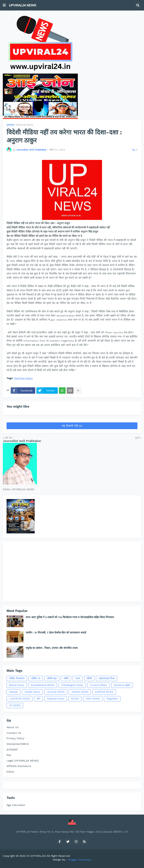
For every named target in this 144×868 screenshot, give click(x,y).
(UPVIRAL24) (38, 856)
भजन (78, 678)
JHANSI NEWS (80, 692)
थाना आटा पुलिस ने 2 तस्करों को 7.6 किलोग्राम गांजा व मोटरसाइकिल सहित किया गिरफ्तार (70, 617)
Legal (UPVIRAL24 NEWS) (23, 761)
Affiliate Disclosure (19, 766)
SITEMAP (12, 750)
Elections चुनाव (122, 685)
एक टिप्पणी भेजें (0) (72, 426)
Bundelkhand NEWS (43, 685)
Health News (32, 692)
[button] (4, 5)
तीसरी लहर (52, 678)
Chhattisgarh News (72, 685)
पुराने (137, 438)
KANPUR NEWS (104, 692)
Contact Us (14, 733)
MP (39, 699)
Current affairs (99, 685)
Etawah (13, 692)
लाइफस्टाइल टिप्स (107, 678)
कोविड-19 (36, 678)
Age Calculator (16, 805)
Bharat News (17, 685)
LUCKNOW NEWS (20, 699)
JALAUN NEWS (56, 692)
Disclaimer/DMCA (18, 744)
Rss (9, 755)
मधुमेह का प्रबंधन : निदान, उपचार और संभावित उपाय (52, 648)
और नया (8, 438)
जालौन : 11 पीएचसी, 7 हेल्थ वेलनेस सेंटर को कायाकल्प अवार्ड (56, 633)
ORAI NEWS (93, 699)
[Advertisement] (72, 572)
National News (25, 125)
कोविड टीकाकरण (17, 678)
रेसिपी (89, 678)
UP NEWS (15, 705)
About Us (12, 727)
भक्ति (66, 678)
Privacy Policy (15, 738)
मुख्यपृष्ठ (10, 125)
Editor (10, 772)
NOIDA (75, 699)
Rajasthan (112, 699)
